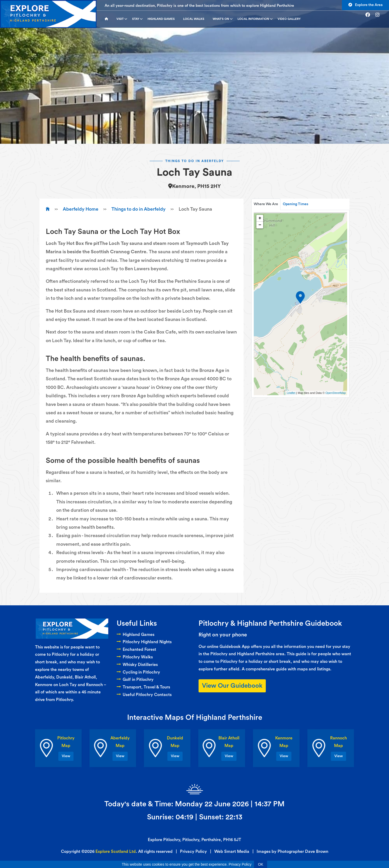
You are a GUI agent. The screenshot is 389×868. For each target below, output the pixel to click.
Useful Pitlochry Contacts (144, 695)
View (66, 756)
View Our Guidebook (232, 686)
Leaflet (291, 393)
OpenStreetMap (336, 393)
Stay (137, 19)
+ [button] (260, 218)
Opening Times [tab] (295, 204)
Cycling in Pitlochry (138, 672)
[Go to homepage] (108, 19)
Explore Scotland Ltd (116, 852)
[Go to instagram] (380, 15)
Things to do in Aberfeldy (139, 209)
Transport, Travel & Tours (143, 687)
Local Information (255, 19)
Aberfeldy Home (81, 209)
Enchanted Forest (136, 649)
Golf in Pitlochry (135, 680)
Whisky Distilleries (137, 665)
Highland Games (161, 19)
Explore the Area (365, 5)
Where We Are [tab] (266, 204)
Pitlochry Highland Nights (144, 642)
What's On (223, 19)
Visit (122, 19)
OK (261, 864)
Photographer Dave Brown (303, 852)
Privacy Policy (193, 852)
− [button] (260, 225)
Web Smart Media (232, 852)
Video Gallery (289, 19)
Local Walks (194, 19)
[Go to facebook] (370, 15)
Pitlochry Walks (135, 657)
